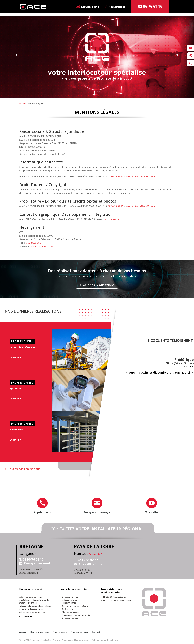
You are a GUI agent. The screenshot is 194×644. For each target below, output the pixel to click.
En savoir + (15, 358)
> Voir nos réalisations (97, 285)
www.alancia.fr (113, 219)
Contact (96, 632)
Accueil (23, 103)
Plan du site (67, 640)
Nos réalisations (79, 632)
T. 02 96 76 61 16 (31, 559)
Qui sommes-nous (40, 632)
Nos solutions (60, 632)
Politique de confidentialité (105, 640)
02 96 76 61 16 (115, 176)
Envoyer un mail (37, 563)
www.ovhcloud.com (42, 246)
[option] (160, 366)
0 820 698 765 (33, 243)
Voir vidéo (152, 512)
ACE (28, 640)
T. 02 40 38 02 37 (86, 560)
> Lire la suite (26, 617)
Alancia (56, 640)
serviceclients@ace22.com (140, 176)
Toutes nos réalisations (24, 469)
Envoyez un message (97, 512)
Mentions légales (82, 640)
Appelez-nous (42, 512)
